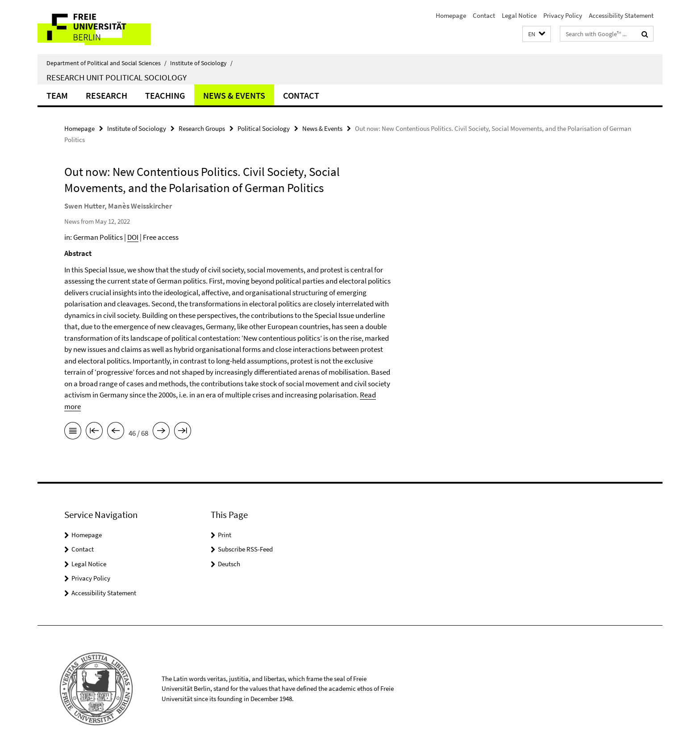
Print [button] (225, 535)
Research (106, 95)
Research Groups (202, 128)
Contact (484, 15)
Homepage (451, 15)
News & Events (234, 95)
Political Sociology (264, 128)
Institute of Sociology (201, 63)
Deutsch (229, 564)
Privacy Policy (563, 15)
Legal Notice (519, 15)
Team (57, 95)
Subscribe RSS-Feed (245, 549)
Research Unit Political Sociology (117, 77)
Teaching (165, 95)
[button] (537, 34)
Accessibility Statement (621, 15)
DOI (133, 237)
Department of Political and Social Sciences (106, 63)
